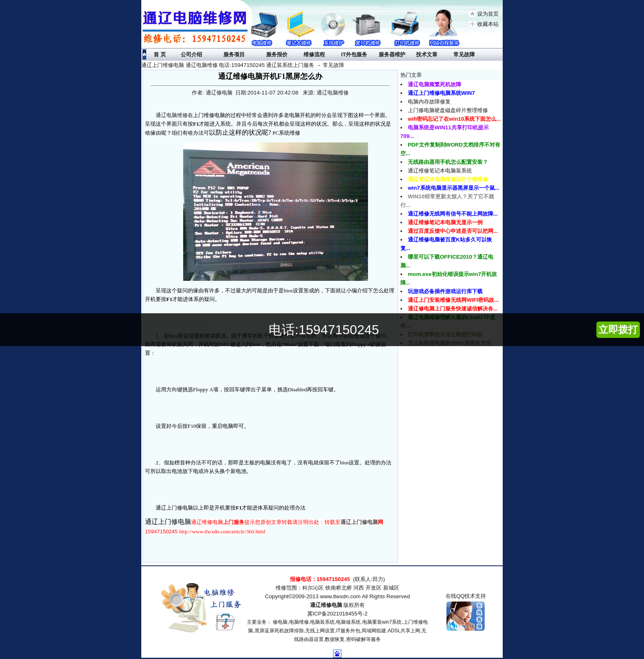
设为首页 (488, 14)
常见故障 (333, 65)
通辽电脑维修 (172, 115)
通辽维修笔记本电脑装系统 (440, 171)
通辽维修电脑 (326, 605)
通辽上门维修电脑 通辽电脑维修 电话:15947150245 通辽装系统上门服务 (228, 65)
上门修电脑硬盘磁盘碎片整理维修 (448, 110)
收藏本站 (488, 24)
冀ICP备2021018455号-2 (337, 614)
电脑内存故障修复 (429, 102)
